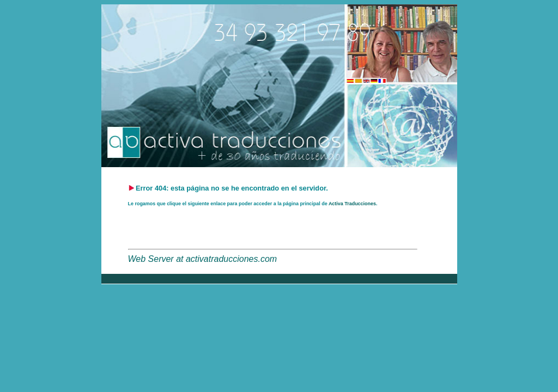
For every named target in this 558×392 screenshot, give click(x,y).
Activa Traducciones (352, 204)
